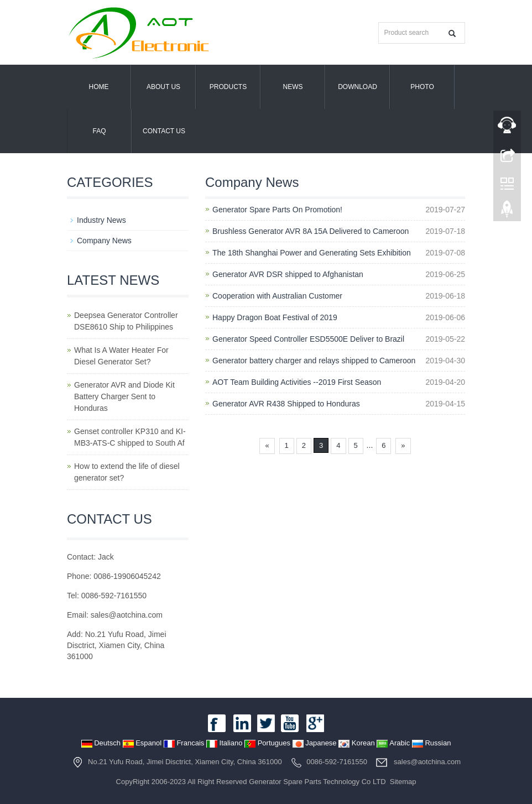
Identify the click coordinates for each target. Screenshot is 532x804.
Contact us (164, 131)
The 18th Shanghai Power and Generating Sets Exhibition (312, 253)
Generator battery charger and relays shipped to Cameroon (314, 361)
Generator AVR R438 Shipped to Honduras (286, 404)
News (293, 87)
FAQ (99, 131)
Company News (104, 241)
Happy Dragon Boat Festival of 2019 (275, 317)
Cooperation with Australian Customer (277, 296)
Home (99, 87)
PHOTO (422, 87)
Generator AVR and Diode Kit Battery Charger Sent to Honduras (124, 396)
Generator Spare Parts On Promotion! (277, 210)
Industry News (101, 220)
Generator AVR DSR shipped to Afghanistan (288, 274)
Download (358, 87)
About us (163, 87)
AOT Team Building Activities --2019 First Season (297, 382)
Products (228, 87)
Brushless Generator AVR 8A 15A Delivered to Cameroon (311, 231)
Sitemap (403, 782)
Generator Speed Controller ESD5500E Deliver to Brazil (308, 339)
